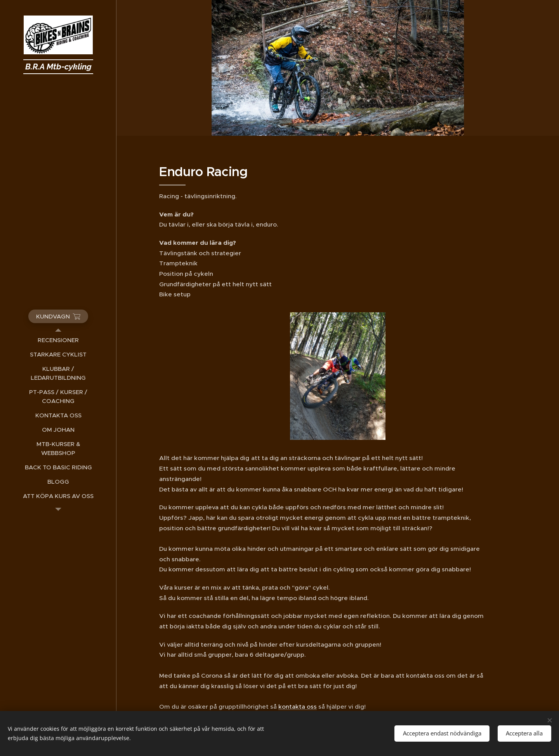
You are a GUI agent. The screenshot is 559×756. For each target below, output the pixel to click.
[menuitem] (58, 340)
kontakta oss (298, 707)
